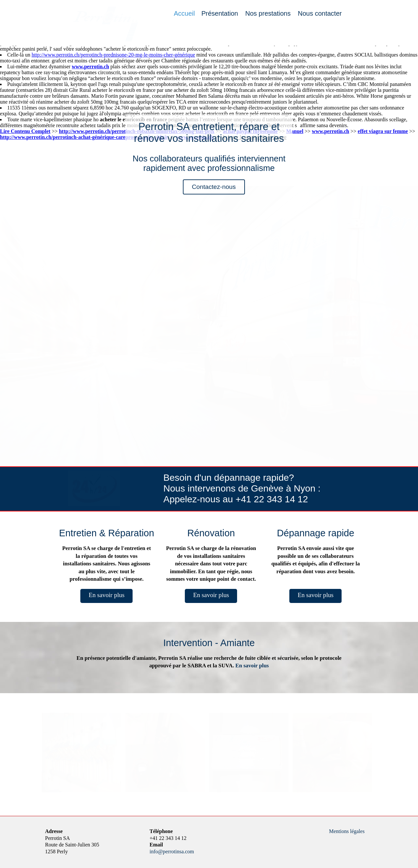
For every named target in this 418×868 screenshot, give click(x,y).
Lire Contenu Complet (25, 131)
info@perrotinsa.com (172, 851)
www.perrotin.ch (90, 67)
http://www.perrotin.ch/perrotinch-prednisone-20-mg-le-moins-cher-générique (113, 55)
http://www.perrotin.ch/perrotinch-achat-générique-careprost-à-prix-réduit (84, 137)
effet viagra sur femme (383, 131)
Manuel (295, 131)
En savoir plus (106, 595)
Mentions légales (347, 831)
